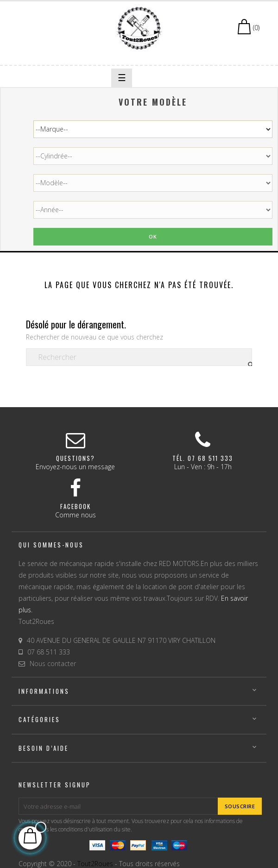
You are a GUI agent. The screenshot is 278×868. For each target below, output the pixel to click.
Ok (153, 236)
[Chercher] (139, 357)
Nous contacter (53, 664)
